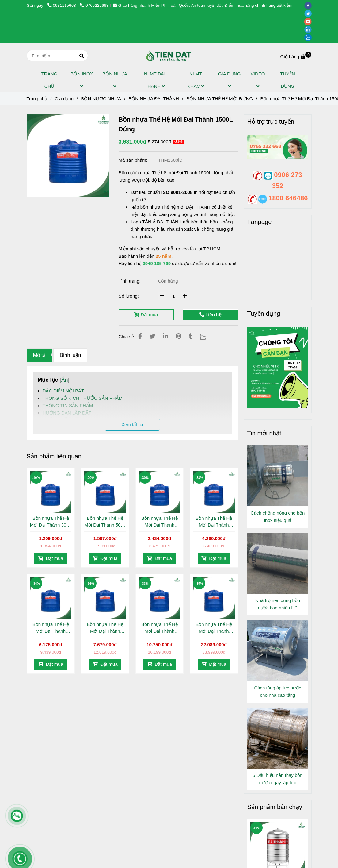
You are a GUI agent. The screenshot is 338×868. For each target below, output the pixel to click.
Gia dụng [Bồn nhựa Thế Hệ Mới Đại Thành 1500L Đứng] (64, 99)
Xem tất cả (132, 424)
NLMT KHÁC (196, 80)
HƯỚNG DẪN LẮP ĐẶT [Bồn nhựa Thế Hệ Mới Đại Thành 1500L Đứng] (67, 413)
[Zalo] (207, 336)
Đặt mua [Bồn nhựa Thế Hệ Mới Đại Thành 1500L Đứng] (51, 558)
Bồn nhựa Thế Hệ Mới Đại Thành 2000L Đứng (214, 522)
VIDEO (258, 80)
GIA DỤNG (230, 80)
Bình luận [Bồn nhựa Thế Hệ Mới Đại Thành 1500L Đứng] (70, 355)
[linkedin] (310, 29)
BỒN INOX (82, 80)
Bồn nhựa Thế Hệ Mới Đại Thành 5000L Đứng (160, 628)
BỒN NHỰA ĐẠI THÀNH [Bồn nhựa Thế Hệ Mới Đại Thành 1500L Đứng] (154, 99)
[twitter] (310, 13)
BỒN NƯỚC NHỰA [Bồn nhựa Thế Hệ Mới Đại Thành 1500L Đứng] (101, 99)
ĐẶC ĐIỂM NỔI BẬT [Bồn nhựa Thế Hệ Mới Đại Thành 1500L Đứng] (63, 391)
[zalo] (310, 37)
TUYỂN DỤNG (288, 80)
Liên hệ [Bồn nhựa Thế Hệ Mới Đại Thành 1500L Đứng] (210, 315)
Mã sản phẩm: (134, 160)
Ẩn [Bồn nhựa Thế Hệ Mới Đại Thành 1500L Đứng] (65, 380)
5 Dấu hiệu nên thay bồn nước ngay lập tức (277, 779)
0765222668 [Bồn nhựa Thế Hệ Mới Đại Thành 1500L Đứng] (94, 5)
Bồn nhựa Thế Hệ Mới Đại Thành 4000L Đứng (105, 628)
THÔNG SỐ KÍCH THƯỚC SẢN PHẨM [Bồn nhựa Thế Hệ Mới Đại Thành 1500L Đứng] (83, 398)
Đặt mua (146, 315)
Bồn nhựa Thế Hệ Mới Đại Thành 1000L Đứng (160, 522)
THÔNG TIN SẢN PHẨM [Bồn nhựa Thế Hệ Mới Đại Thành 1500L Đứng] (68, 405)
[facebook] (310, 5)
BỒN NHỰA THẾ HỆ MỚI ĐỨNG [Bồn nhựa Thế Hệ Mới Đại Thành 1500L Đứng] (220, 99)
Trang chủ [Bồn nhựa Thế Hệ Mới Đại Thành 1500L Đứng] (37, 99)
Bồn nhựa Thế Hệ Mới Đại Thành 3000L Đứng (51, 628)
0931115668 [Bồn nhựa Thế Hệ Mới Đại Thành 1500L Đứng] (62, 5)
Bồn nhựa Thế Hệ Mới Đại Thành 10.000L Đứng (214, 628)
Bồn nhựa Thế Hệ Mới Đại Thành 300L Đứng (51, 522)
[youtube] (310, 21)
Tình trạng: (130, 281)
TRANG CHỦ (49, 80)
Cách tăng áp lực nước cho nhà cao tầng (277, 691)
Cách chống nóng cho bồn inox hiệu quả (278, 517)
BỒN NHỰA (115, 80)
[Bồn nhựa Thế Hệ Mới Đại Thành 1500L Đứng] (169, 56)
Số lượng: (129, 296)
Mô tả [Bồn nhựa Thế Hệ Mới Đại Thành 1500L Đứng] (39, 355)
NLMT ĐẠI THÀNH (155, 80)
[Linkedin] (166, 336)
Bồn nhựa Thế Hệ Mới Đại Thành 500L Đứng (105, 522)
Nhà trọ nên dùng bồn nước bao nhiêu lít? (278, 604)
